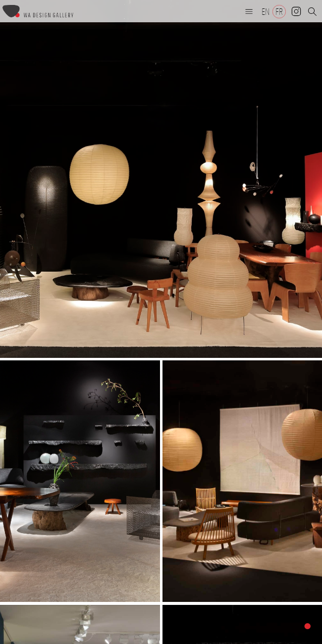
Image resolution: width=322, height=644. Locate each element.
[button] (249, 11)
